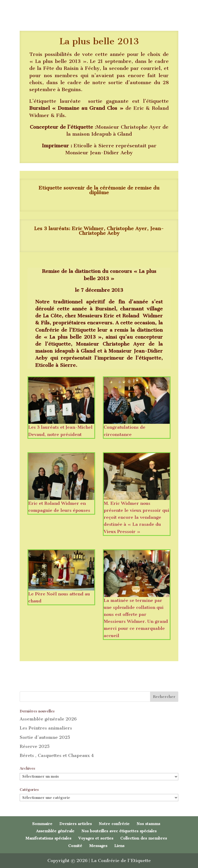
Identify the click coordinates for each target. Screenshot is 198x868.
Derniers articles (76, 824)
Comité (75, 846)
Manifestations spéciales (48, 838)
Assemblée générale (55, 831)
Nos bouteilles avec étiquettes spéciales (119, 831)
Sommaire (42, 824)
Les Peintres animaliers (46, 728)
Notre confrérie (114, 824)
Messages (98, 846)
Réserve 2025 (35, 746)
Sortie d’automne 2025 (45, 737)
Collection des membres (144, 838)
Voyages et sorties (96, 838)
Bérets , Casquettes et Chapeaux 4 (57, 755)
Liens (119, 846)
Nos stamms (148, 824)
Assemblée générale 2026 (48, 719)
